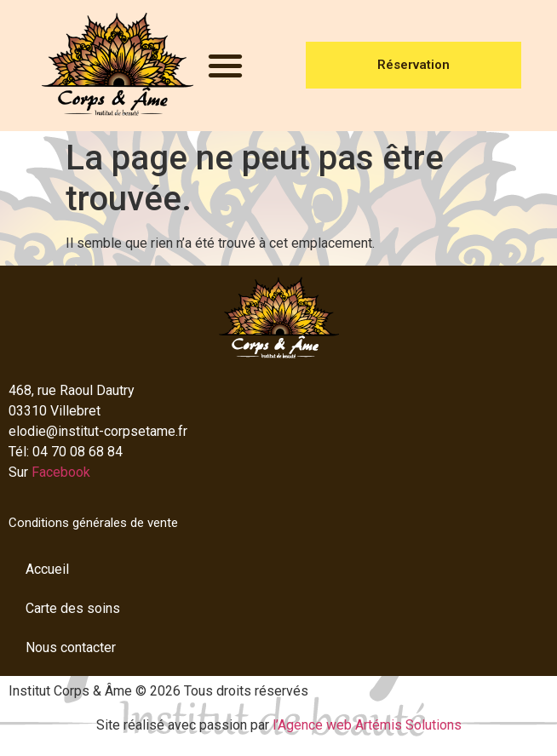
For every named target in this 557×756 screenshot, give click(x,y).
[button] (225, 66)
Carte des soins (73, 608)
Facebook (61, 472)
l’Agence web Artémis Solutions (367, 725)
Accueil (47, 569)
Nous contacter (71, 647)
